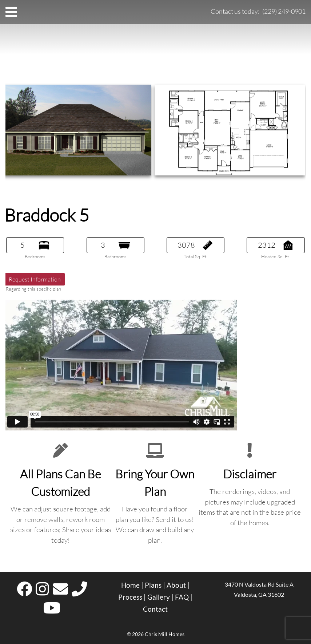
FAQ (182, 597)
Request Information (35, 279)
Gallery (159, 597)
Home (130, 585)
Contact (155, 609)
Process (130, 597)
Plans (153, 585)
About (176, 585)
